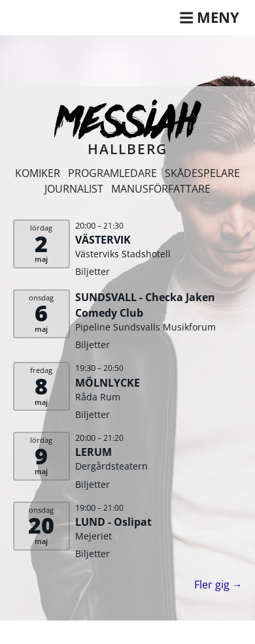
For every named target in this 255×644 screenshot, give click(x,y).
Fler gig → (218, 585)
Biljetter (93, 271)
